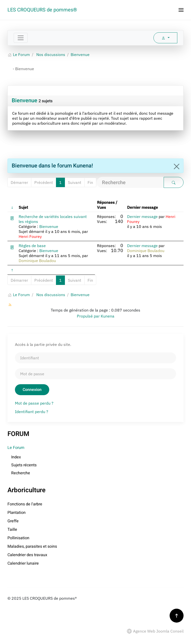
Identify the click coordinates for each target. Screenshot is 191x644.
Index (16, 457)
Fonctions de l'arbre (25, 504)
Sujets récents (24, 465)
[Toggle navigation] (21, 38)
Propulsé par (89, 316)
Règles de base (32, 246)
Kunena (108, 316)
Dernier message (142, 216)
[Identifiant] (95, 358)
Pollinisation (18, 538)
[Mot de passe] (95, 374)
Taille (12, 530)
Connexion (32, 390)
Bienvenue (24, 101)
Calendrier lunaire (23, 563)
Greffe (13, 521)
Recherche (21, 473)
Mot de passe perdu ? (34, 403)
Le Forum (16, 448)
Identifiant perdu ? (32, 412)
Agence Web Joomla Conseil (155, 631)
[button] (181, 10)
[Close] (177, 166)
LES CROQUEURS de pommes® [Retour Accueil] (42, 10)
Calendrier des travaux (27, 555)
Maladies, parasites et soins (32, 546)
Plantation (17, 513)
